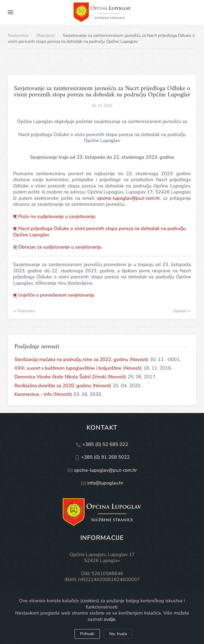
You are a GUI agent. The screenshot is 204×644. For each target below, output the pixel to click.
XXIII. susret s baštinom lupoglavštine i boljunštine (68, 368)
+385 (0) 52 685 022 (105, 444)
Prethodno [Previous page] (24, 311)
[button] (10, 12)
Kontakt (102, 428)
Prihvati (87, 634)
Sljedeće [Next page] (182, 311)
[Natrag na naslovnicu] (102, 12)
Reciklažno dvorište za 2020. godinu (53, 386)
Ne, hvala (118, 634)
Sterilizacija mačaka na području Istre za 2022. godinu (71, 359)
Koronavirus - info (33, 394)
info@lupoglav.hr (105, 483)
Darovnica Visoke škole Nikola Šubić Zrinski (60, 377)
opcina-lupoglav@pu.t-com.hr (128, 198)
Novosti (139, 359)
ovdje (110, 619)
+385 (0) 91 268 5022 (105, 457)
